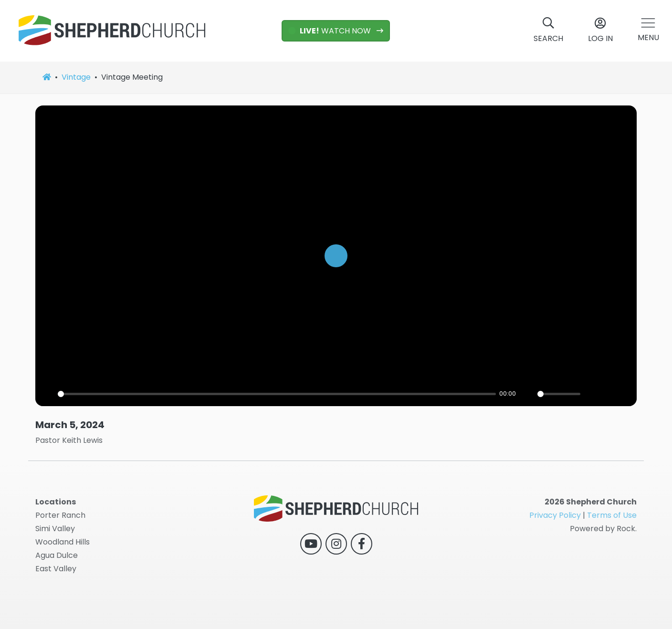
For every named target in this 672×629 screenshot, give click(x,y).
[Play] (336, 256)
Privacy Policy (555, 515)
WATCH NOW (331, 31)
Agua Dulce (57, 555)
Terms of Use (612, 515)
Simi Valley (55, 529)
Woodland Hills (63, 542)
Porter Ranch (60, 515)
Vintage (76, 77)
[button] (648, 31)
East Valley (56, 569)
